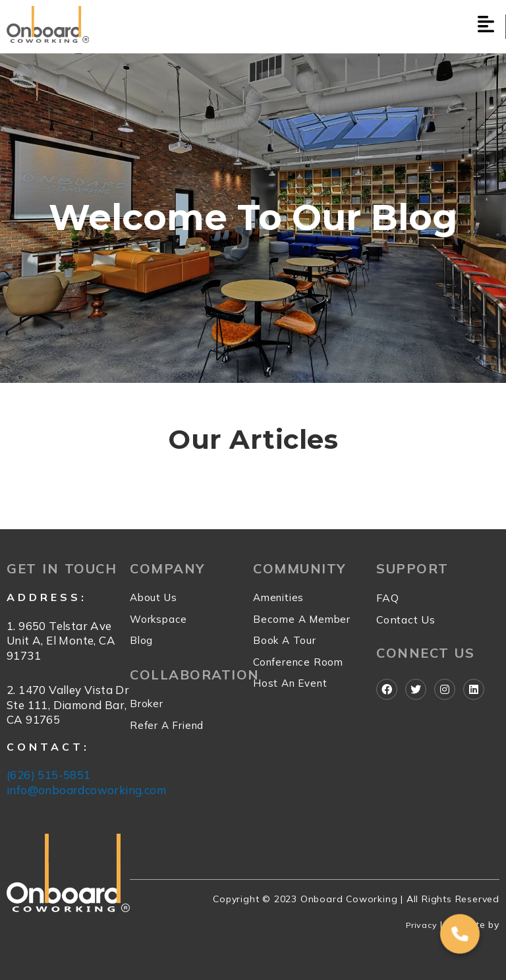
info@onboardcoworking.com (86, 790)
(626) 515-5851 (49, 775)
